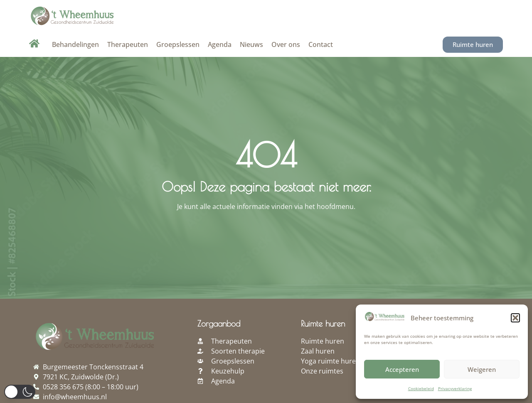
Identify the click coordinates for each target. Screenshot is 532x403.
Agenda (220, 44)
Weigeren (482, 369)
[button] (515, 318)
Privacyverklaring (455, 388)
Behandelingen (75, 44)
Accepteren (402, 369)
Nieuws (251, 44)
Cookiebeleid (421, 388)
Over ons (286, 44)
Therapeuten (128, 44)
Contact (321, 44)
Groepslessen (178, 44)
